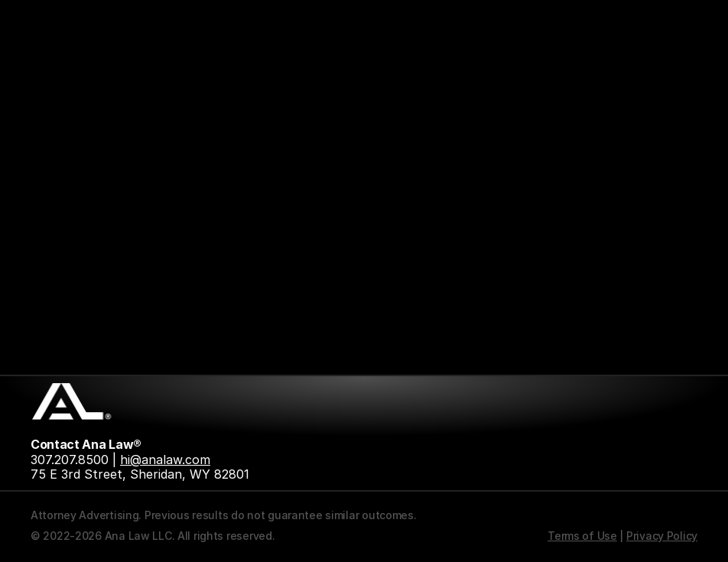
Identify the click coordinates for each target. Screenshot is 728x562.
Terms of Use (582, 536)
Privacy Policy (662, 536)
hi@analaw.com (165, 460)
